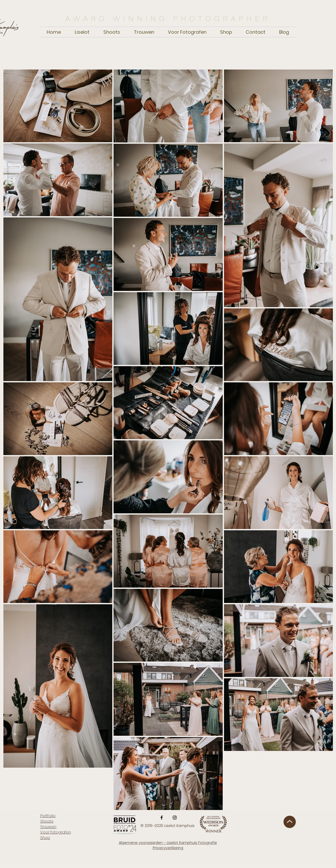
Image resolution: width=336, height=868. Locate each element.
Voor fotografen (56, 832)
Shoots (47, 821)
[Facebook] (162, 818)
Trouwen (48, 827)
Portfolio (48, 816)
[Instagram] (175, 818)
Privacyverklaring (168, 848)
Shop (45, 838)
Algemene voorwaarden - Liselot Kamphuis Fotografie (168, 843)
